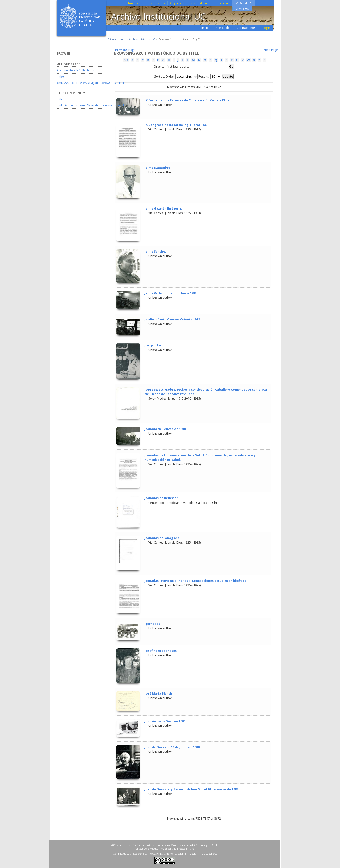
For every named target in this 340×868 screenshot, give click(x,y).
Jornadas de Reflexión (162, 498)
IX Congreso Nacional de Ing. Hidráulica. (176, 125)
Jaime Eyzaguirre (158, 168)
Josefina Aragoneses (161, 651)
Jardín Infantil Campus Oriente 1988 (172, 319)
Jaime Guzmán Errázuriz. (163, 208)
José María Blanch (158, 693)
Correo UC (242, 9)
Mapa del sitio (169, 849)
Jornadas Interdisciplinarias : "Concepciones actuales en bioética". (197, 581)
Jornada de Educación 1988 (165, 429)
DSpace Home (116, 39)
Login (266, 28)
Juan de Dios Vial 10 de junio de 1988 (172, 747)
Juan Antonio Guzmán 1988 (165, 721)
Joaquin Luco (155, 345)
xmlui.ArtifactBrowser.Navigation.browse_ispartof (91, 83)
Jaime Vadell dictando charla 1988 (171, 293)
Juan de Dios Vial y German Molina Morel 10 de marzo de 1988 (191, 789)
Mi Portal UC (243, 3)
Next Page (271, 50)
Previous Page (125, 50)
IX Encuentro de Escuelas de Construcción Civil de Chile (187, 100)
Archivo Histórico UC (142, 39)
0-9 (126, 60)
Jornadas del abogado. (163, 538)
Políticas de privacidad (147, 849)
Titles (61, 77)
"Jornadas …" (155, 624)
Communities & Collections (75, 70)
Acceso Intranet (187, 849)
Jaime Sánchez (156, 251)
